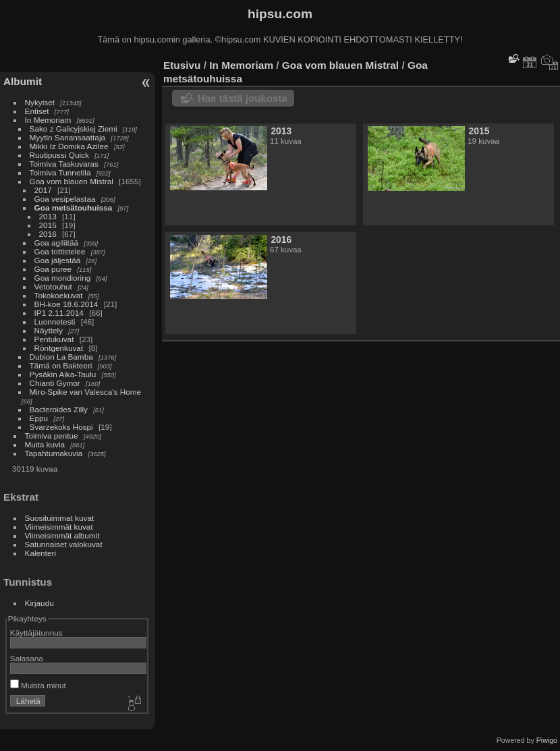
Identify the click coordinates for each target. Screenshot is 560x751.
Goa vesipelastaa (65, 199)
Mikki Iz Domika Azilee (69, 146)
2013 (48, 216)
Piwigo (547, 740)
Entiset (37, 111)
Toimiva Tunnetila (60, 172)
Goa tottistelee (60, 251)
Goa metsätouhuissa (74, 207)
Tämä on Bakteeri (61, 365)
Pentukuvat (54, 339)
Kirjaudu (39, 603)
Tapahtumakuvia (54, 453)
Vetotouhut (53, 286)
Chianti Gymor (55, 383)
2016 (48, 234)
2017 (43, 190)
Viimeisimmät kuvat (59, 527)
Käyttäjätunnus (36, 633)
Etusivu (182, 65)
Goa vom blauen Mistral (72, 181)
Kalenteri (40, 553)
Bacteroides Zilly (59, 409)
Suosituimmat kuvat (60, 518)
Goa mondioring (63, 278)
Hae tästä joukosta (243, 98)
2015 (48, 225)
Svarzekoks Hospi (61, 427)
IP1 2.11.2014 (59, 313)
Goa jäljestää (58, 260)
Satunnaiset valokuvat (64, 544)
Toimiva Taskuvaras (64, 164)
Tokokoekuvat (59, 295)
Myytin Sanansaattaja (68, 137)
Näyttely (49, 330)
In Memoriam (48, 120)
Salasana (27, 658)
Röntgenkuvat (59, 348)
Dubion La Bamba (61, 357)
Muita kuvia (45, 444)
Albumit (23, 81)
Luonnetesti (55, 322)
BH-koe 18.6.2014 (66, 304)
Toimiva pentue (52, 436)
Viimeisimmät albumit (62, 535)
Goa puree (53, 269)
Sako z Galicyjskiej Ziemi (74, 129)
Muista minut (38, 685)
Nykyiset (40, 102)
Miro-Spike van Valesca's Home (86, 392)
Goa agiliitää (56, 243)
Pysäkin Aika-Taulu (63, 374)
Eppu (39, 418)
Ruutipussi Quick (59, 155)
